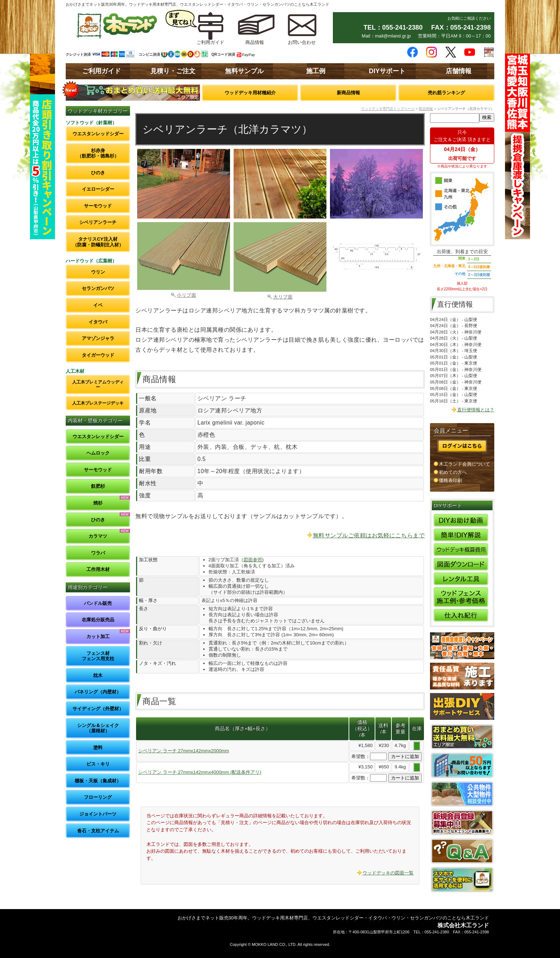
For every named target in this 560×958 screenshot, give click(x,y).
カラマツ (98, 536)
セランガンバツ (98, 288)
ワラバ (98, 553)
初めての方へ (453, 472)
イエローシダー (98, 189)
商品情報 (426, 109)
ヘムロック (98, 453)
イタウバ (98, 322)
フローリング (98, 797)
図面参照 (253, 560)
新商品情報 (348, 93)
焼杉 (98, 503)
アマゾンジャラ (98, 338)
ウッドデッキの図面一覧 (388, 873)
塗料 (98, 748)
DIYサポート (387, 71)
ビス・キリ (98, 764)
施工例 (316, 71)
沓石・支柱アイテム (98, 831)
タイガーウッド (98, 355)
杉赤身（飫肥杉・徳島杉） (98, 153)
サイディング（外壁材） (98, 709)
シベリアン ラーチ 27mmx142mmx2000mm (184, 751)
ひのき (98, 173)
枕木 (98, 675)
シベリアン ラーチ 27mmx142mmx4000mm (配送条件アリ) (200, 772)
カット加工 (98, 636)
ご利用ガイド (101, 71)
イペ (98, 305)
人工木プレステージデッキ (98, 403)
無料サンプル (244, 71)
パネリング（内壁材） (98, 692)
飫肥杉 (98, 486)
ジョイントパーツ (98, 814)
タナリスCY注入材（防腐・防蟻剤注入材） (98, 242)
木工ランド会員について (464, 464)
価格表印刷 (451, 480)
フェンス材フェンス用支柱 (98, 656)
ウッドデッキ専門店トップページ (388, 109)
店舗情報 (459, 71)
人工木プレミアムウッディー (98, 384)
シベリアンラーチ (98, 222)
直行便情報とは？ (476, 410)
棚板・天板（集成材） (98, 781)
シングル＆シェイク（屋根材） (98, 728)
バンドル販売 (98, 603)
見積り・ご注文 (173, 71)
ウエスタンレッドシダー (98, 134)
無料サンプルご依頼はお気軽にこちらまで (369, 535)
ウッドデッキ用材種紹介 (250, 93)
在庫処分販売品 (98, 620)
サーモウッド (98, 206)
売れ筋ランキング (446, 93)
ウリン (98, 272)
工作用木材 (98, 569)
